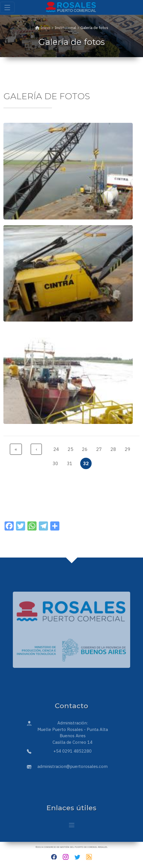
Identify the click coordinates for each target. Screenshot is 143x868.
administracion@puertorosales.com (72, 766)
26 (86, 448)
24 (58, 448)
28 (115, 448)
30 (57, 462)
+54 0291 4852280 (72, 751)
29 (129, 448)
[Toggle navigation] (7, 7)
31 (71, 462)
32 (87, 462)
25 (72, 448)
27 (100, 448)
